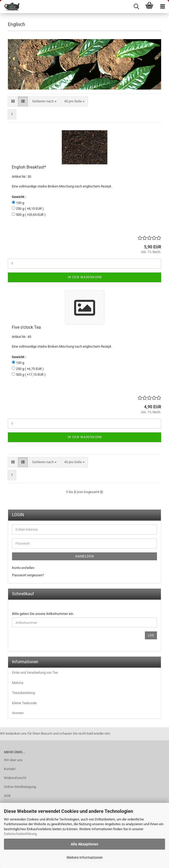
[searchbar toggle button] (136, 7)
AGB (7, 796)
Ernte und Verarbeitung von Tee (35, 673)
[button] (13, 101)
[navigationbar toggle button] (162, 7)
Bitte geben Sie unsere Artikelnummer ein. (43, 614)
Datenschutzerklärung (20, 834)
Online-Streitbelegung (20, 787)
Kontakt (10, 769)
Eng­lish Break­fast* (29, 167)
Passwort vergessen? (28, 575)
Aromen (18, 713)
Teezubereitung (23, 693)
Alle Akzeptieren (84, 844)
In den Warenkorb (85, 277)
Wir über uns (13, 760)
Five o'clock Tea (26, 327)
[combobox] (44, 101)
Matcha (18, 683)
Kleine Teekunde (24, 703)
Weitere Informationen (85, 857)
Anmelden (85, 556)
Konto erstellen (23, 568)
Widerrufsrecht (15, 778)
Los (151, 635)
